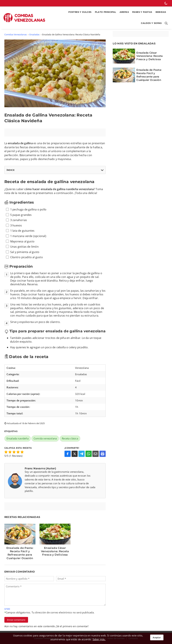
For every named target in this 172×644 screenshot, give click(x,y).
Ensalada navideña (18, 438)
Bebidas (161, 12)
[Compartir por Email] (95, 454)
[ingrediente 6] (7, 236)
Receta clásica (70, 438)
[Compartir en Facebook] (68, 454)
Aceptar (157, 637)
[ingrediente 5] (7, 231)
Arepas (124, 12)
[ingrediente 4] (7, 225)
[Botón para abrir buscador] (166, 23)
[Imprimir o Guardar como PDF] (103, 454)
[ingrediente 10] (7, 257)
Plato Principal (106, 12)
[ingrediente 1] (7, 209)
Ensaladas (35, 34)
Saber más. (99, 639)
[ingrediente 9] (7, 252)
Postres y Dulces (80, 12)
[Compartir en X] (75, 454)
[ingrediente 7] (7, 241)
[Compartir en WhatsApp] (89, 454)
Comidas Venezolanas (16, 34)
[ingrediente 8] (7, 246)
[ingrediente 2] (7, 215)
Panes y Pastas (142, 12)
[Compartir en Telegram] (82, 454)
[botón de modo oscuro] (166, 3)
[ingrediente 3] (7, 220)
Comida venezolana (45, 438)
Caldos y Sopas (151, 23)
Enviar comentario (16, 620)
